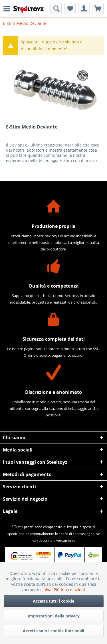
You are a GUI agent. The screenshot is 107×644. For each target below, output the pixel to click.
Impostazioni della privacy (54, 616)
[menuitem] (8, 9)
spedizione (16, 534)
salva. (48, 590)
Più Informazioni (69, 590)
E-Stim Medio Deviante (32, 127)
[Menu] (8, 9)
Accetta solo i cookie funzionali (53, 631)
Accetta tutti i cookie (53, 601)
